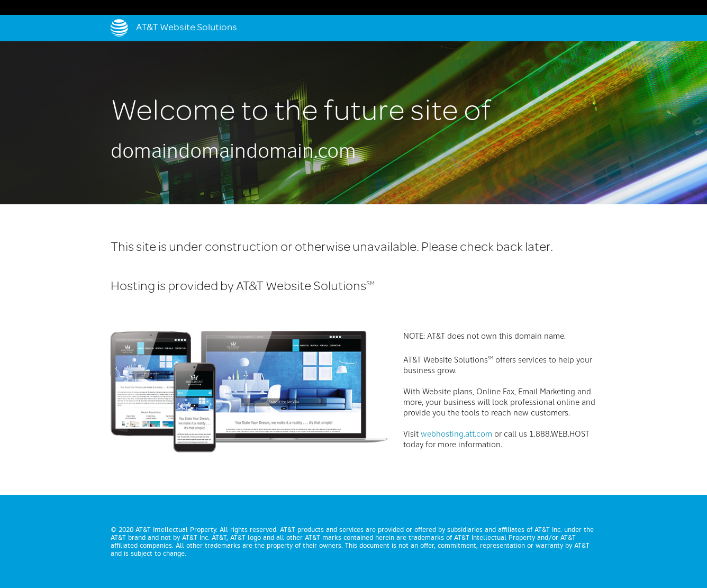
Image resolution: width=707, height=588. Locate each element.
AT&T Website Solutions (187, 28)
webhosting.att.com (456, 435)
